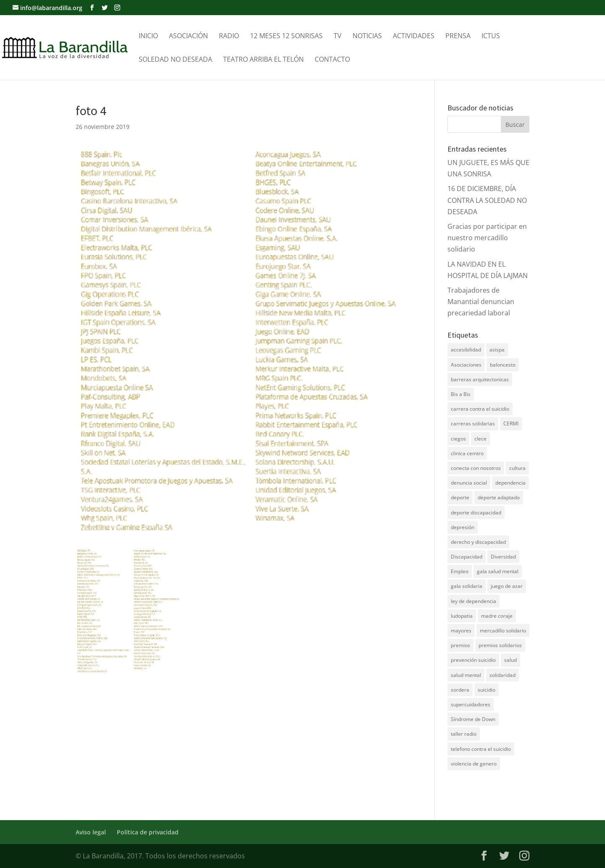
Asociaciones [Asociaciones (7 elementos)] (466, 365)
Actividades (414, 37)
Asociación (188, 37)
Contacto (332, 60)
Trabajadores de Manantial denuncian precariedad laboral (481, 302)
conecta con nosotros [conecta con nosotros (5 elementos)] (476, 468)
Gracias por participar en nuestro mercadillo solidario (487, 238)
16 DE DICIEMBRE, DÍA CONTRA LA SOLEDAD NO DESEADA (487, 200)
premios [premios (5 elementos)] (460, 645)
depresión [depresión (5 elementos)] (463, 527)
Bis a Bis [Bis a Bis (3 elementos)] (461, 394)
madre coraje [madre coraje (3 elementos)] (497, 616)
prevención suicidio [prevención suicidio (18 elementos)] (473, 660)
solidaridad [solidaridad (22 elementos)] (502, 675)
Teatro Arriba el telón (263, 60)
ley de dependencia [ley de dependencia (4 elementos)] (473, 601)
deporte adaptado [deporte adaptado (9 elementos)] (499, 497)
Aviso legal (91, 832)
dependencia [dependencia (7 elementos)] (510, 483)
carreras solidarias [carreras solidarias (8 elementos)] (473, 424)
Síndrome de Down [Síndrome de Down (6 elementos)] (473, 719)
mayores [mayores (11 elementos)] (461, 631)
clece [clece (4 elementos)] (480, 439)
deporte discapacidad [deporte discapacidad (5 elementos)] (476, 513)
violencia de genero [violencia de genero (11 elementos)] (474, 764)
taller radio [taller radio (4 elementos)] (464, 734)
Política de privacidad (148, 832)
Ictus (491, 37)
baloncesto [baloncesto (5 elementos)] (503, 365)
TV (338, 37)
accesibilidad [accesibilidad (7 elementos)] (466, 350)
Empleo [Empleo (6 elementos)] (460, 571)
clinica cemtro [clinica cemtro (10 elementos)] (467, 453)
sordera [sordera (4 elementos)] (460, 690)
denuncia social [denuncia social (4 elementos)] (469, 483)
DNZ (455, 790)
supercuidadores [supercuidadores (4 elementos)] (471, 704)
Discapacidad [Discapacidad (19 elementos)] (467, 557)
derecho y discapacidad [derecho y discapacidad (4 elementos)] (478, 542)
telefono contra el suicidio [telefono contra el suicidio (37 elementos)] (481, 749)
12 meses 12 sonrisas (286, 37)
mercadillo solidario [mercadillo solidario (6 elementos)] (503, 631)
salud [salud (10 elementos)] (510, 660)
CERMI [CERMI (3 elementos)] (511, 424)
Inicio (148, 37)
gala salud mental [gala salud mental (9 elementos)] (498, 571)
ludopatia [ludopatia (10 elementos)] (462, 616)
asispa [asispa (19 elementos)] (497, 350)
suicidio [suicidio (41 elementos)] (487, 690)
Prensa (458, 37)
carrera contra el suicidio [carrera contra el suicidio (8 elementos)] (480, 409)
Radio (229, 37)
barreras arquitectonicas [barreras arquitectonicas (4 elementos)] (480, 379)
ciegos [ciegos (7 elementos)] (458, 439)
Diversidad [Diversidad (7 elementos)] (503, 557)
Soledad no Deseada (175, 60)
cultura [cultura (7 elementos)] (517, 468)
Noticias (367, 37)
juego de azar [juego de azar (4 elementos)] (507, 586)
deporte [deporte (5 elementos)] (460, 497)
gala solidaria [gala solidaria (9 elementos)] (467, 586)
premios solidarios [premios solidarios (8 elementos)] (500, 645)
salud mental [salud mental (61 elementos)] (466, 675)
